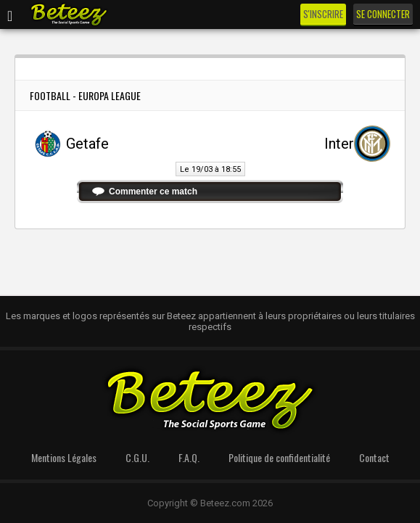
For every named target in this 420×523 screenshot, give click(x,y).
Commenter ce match (153, 192)
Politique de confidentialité (279, 457)
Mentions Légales (64, 457)
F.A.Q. (189, 457)
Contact (374, 457)
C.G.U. (137, 457)
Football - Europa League (85, 95)
